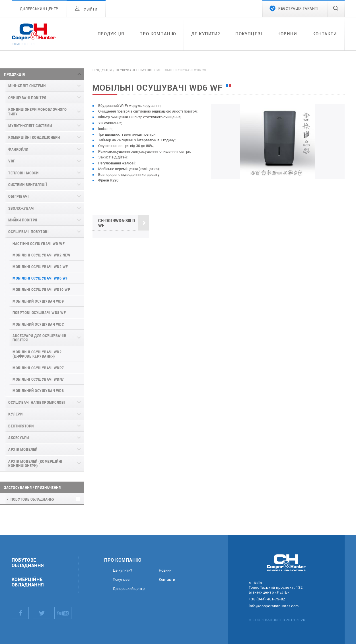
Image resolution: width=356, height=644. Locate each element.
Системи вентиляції (28, 185)
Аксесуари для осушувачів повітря (39, 338)
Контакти (325, 34)
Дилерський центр (129, 589)
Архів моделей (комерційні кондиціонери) (35, 463)
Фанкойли (18, 149)
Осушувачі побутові (28, 232)
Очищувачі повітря (27, 98)
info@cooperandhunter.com (274, 606)
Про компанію (158, 34)
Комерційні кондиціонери (34, 137)
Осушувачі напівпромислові (37, 402)
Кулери (15, 414)
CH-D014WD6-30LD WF (124, 223)
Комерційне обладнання (28, 582)
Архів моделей (23, 449)
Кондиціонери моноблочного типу (38, 111)
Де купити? (206, 34)
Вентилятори (21, 426)
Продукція (111, 34)
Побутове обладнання (28, 563)
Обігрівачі (18, 196)
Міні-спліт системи (27, 86)
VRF (12, 161)
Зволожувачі (21, 208)
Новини (287, 34)
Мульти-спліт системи (30, 126)
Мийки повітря (23, 220)
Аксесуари (19, 438)
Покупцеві (249, 34)
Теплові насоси (23, 173)
